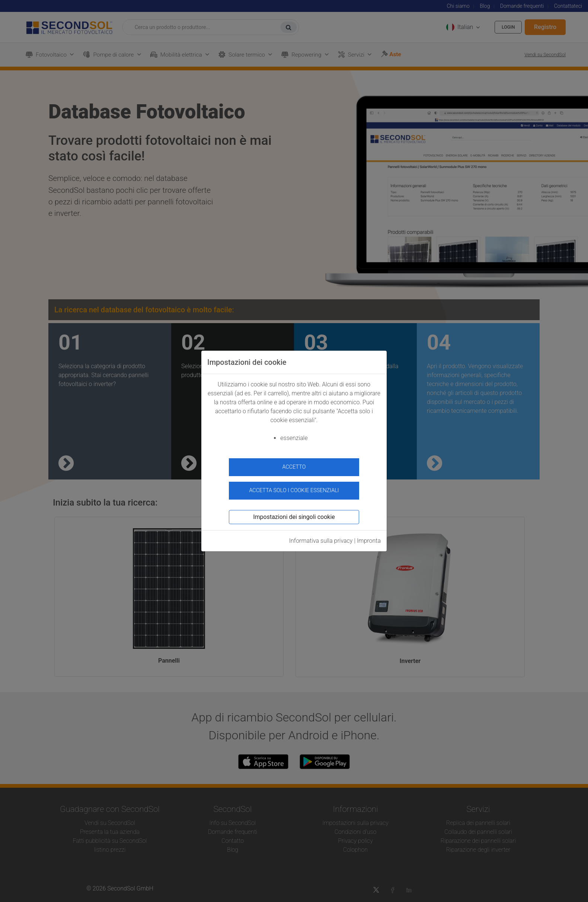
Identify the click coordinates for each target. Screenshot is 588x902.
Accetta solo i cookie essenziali (294, 487)
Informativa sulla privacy (321, 537)
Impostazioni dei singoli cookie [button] (294, 513)
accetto (294, 467)
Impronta (369, 537)
